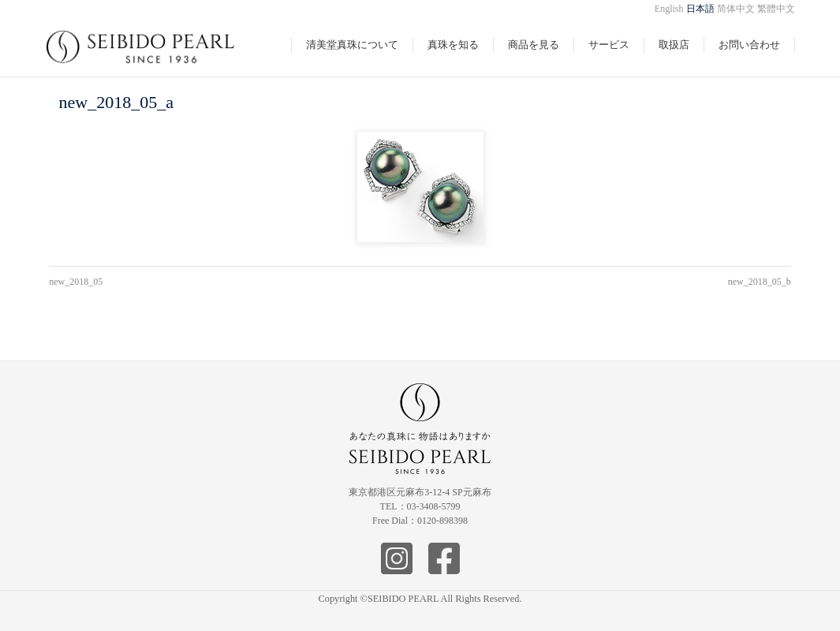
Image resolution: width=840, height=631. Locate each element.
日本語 (700, 9)
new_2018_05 (76, 282)
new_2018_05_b (760, 282)
